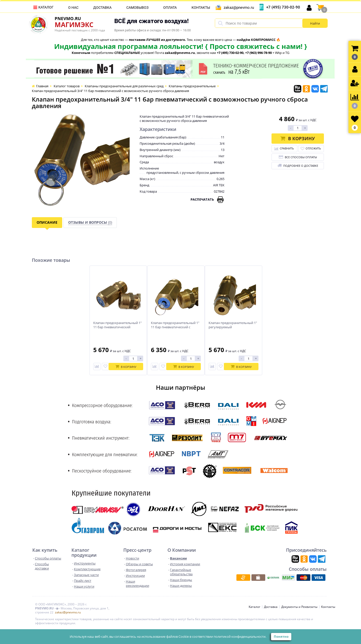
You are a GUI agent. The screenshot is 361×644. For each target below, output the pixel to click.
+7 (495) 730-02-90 (283, 7)
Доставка (102, 8)
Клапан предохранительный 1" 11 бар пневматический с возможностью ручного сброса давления (176, 329)
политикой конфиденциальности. (240, 636)
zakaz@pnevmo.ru (239, 8)
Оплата (170, 8)
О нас (73, 8)
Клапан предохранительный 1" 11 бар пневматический (117, 325)
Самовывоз (137, 8)
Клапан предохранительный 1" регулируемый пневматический (233, 327)
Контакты (201, 8)
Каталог (46, 7)
